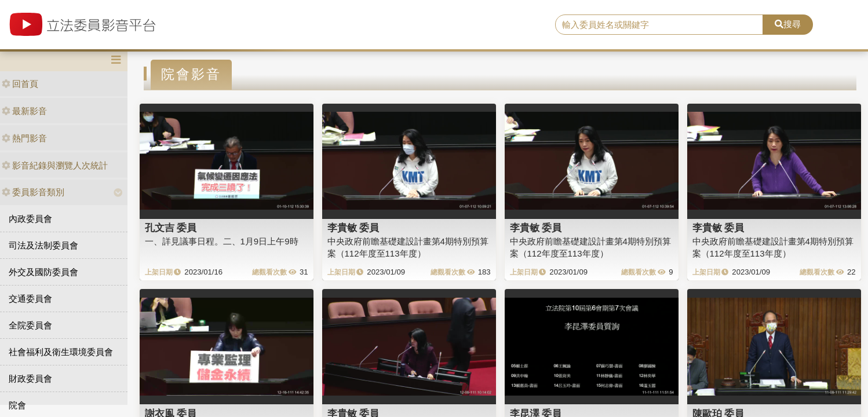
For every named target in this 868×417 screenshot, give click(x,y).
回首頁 (20, 84)
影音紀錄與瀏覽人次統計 (55, 165)
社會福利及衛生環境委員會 (61, 352)
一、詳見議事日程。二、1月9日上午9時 (222, 241)
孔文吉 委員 (171, 228)
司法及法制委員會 (43, 245)
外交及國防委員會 (43, 272)
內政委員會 (30, 219)
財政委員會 (30, 378)
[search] (659, 25)
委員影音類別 (33, 192)
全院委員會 (30, 325)
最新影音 (24, 111)
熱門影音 (24, 138)
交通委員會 (30, 299)
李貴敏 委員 (353, 228)
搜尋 (788, 24)
